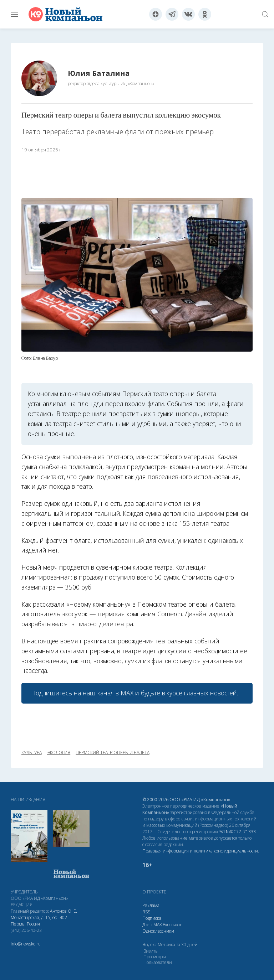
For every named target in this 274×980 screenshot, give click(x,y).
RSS (146, 912)
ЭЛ (237, 832)
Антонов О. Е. (64, 911)
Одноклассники (158, 931)
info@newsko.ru (26, 944)
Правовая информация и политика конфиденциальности (200, 851)
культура (32, 753)
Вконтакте (173, 925)
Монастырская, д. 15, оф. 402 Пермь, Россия (39, 921)
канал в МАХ (115, 693)
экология (59, 753)
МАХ (158, 925)
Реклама (151, 905)
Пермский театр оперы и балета (112, 753)
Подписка (152, 918)
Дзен (147, 925)
